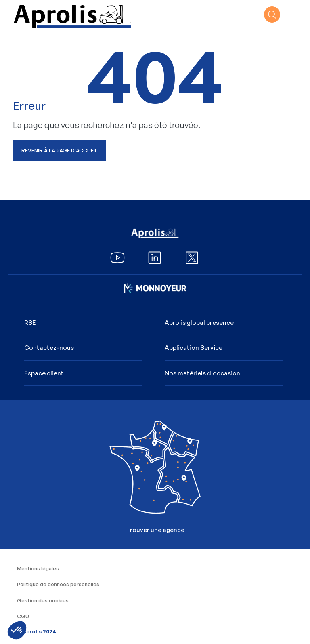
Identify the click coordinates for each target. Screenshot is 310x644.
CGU (23, 616)
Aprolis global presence (199, 323)
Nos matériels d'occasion (202, 373)
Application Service (194, 348)
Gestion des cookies (43, 600)
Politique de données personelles (58, 584)
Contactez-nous (49, 348)
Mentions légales (38, 568)
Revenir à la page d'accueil (60, 150)
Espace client (44, 373)
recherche (272, 15)
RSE (30, 323)
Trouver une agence (155, 472)
